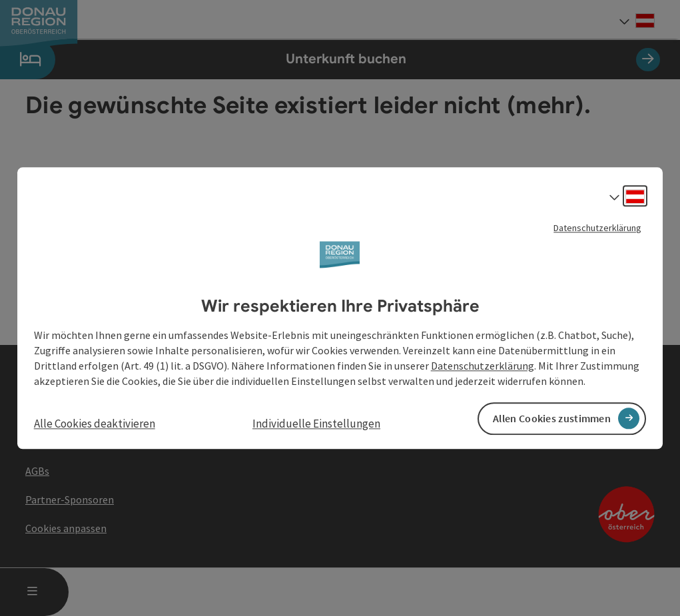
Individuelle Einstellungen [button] (316, 424)
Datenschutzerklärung (597, 228)
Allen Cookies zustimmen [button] (552, 418)
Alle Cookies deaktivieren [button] (95, 424)
